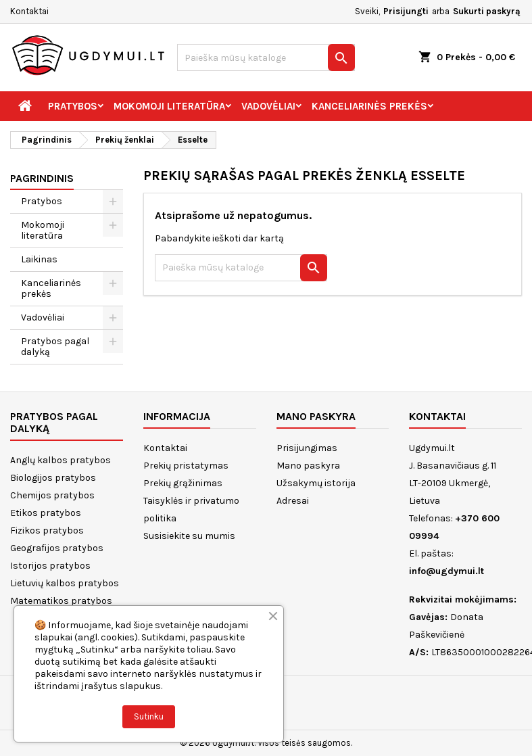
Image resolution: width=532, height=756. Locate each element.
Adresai (293, 501)
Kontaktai (29, 11)
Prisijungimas (307, 448)
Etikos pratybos (46, 513)
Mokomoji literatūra (169, 106)
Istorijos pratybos (50, 566)
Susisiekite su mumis (189, 536)
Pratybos (73, 106)
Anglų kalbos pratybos (61, 460)
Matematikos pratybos (61, 601)
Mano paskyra (308, 466)
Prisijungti (406, 11)
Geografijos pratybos (57, 548)
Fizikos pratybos (47, 530)
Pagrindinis (42, 178)
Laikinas (39, 259)
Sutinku (149, 716)
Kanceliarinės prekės (369, 106)
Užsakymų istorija (316, 483)
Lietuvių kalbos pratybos (65, 583)
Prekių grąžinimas (183, 483)
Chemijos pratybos (52, 495)
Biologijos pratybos (53, 478)
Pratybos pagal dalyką (55, 347)
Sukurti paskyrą (487, 11)
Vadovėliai (268, 106)
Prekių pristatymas (186, 466)
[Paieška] (266, 57)
